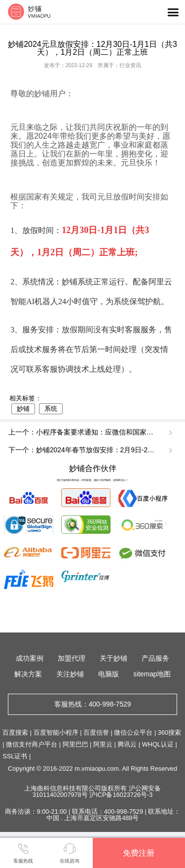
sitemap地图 (152, 674)
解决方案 (28, 674)
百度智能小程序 (56, 732)
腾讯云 (127, 744)
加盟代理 (72, 658)
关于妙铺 (113, 658)
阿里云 (103, 744)
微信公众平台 (133, 732)
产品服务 (155, 658)
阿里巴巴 (75, 744)
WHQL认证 (158, 744)
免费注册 (139, 853)
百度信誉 (96, 732)
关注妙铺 (70, 674)
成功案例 (30, 658)
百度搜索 (15, 732)
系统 (51, 409)
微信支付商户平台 (32, 744)
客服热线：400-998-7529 (93, 704)
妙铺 (23, 409)
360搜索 (169, 732)
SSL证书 (15, 756)
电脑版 (109, 674)
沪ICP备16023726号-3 (121, 795)
